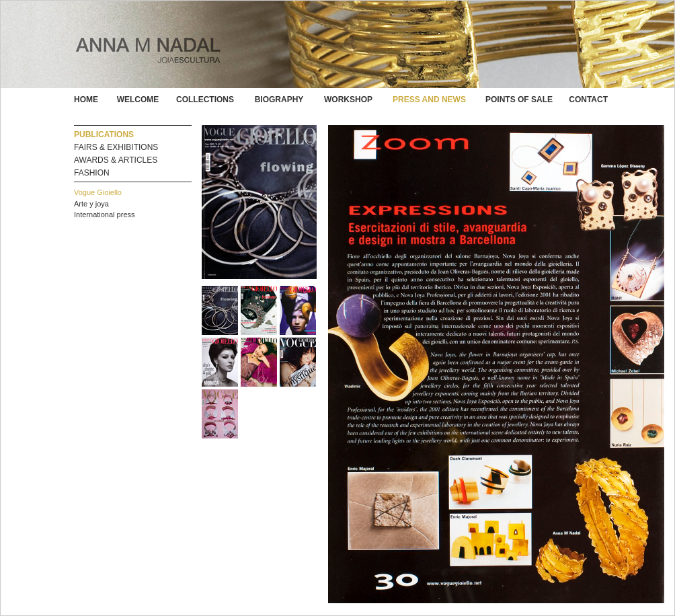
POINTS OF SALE (519, 100)
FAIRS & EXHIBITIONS (116, 147)
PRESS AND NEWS (429, 100)
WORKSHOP (348, 100)
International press (105, 215)
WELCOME (138, 100)
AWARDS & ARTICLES (116, 160)
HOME (86, 100)
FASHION (92, 173)
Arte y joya (91, 204)
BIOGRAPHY (279, 100)
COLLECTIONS (205, 100)
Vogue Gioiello (98, 192)
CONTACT (588, 100)
